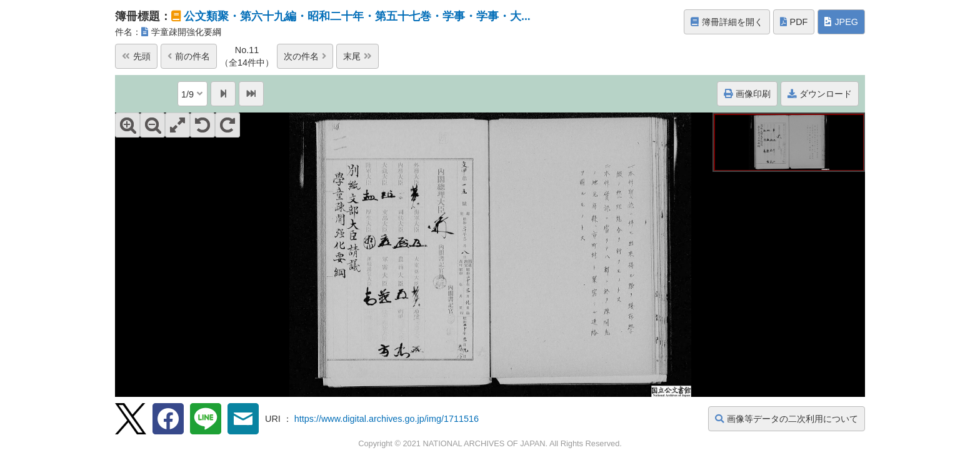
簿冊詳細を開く (727, 22)
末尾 (357, 56)
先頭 (136, 56)
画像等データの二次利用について (787, 419)
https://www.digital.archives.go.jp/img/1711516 (387, 419)
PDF (794, 22)
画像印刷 (747, 94)
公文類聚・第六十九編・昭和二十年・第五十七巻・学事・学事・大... (357, 16)
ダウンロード (820, 94)
